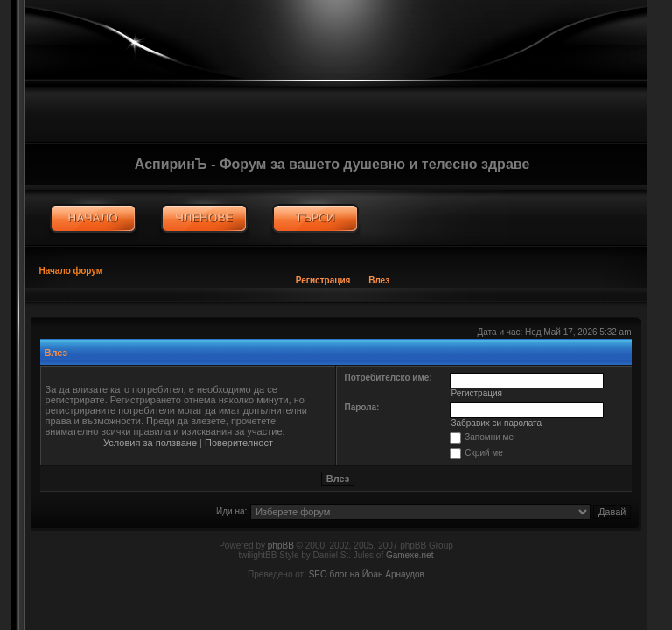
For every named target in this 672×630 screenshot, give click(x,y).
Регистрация (323, 280)
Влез (379, 280)
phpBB (281, 546)
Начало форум (71, 271)
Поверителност (239, 443)
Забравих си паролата (496, 423)
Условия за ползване (150, 443)
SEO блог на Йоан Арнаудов (367, 574)
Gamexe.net (409, 555)
